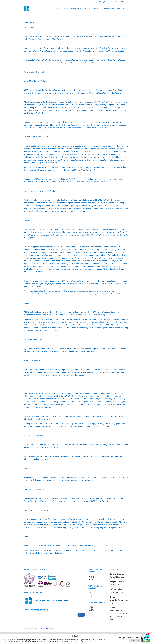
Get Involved (109, 9)
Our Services (98, 9)
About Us (66, 9)
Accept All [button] (145, 641)
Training (88, 9)
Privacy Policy (104, 2)
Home (58, 9)
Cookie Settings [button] (134, 641)
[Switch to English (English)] (76, 636)
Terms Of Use (115, 2)
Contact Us (120, 9)
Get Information (77, 9)
